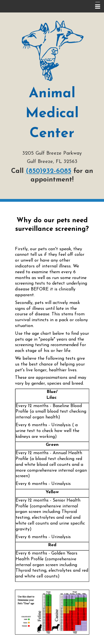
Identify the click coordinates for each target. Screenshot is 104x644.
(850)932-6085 (49, 171)
